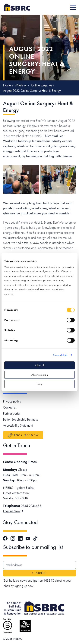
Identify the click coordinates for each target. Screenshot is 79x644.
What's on (21, 85)
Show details (60, 355)
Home (7, 85)
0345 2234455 (31, 506)
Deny (39, 384)
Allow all (40, 365)
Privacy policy (12, 401)
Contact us (10, 407)
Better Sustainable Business (20, 419)
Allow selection (40, 375)
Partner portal (12, 413)
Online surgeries (42, 85)
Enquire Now (13, 511)
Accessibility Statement (18, 425)
